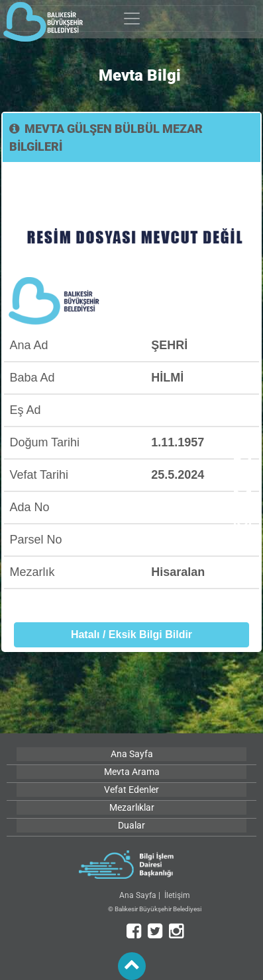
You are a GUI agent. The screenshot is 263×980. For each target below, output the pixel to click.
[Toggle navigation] (131, 19)
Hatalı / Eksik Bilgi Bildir (131, 634)
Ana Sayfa (138, 895)
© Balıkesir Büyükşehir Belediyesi (155, 909)
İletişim (177, 895)
